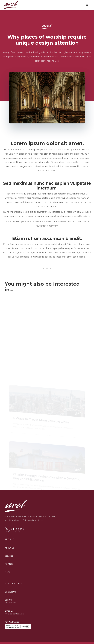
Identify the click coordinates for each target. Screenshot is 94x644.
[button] (87, 5)
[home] (10, 5)
